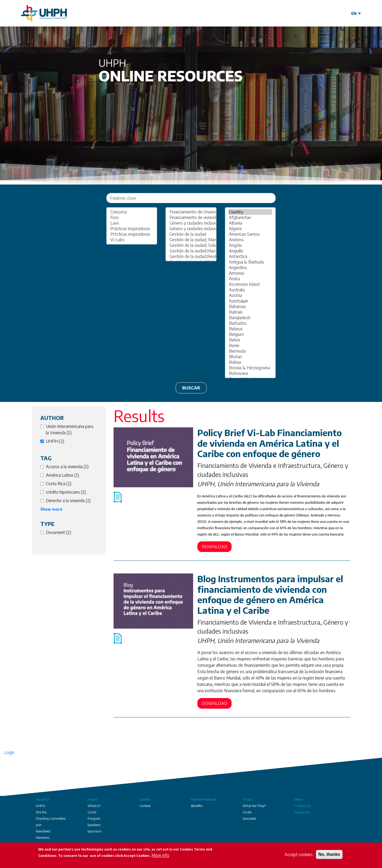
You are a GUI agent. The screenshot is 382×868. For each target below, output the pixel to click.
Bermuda (250, 351)
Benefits (197, 806)
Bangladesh (250, 318)
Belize (250, 340)
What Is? (94, 806)
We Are (41, 812)
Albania (250, 223)
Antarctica (250, 257)
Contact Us (303, 806)
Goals (92, 812)
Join (39, 825)
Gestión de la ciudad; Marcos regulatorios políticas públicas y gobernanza (191, 240)
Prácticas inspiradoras (132, 229)
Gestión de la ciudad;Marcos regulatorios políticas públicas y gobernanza (191, 251)
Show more (51, 509)
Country (250, 212)
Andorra (250, 240)
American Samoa (250, 234)
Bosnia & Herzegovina (250, 368)
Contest (145, 799)
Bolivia (250, 362)
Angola (250, 245)
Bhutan (250, 357)
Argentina (250, 268)
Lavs (132, 223)
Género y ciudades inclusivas (191, 223)
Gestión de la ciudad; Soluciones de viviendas (191, 245)
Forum (92, 799)
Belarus (250, 329)
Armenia (250, 273)
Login (9, 752)
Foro (132, 218)
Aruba (250, 279)
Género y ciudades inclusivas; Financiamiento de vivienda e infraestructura (191, 229)
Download (214, 547)
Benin (250, 346)
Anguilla (250, 251)
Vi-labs (248, 799)
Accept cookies (299, 854)
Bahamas (250, 307)
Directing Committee (51, 819)
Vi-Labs (132, 240)
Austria (250, 295)
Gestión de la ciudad (191, 234)
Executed (249, 819)
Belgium (250, 334)
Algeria (250, 229)
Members (43, 838)
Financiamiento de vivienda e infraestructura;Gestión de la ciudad (191, 218)
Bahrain (250, 312)
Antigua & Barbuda (250, 262)
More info (160, 855)
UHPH (40, 806)
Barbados (250, 323)
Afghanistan (250, 218)
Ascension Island (250, 284)
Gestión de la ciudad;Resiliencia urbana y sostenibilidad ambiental (191, 257)
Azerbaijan (250, 301)
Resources (302, 812)
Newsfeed (43, 831)
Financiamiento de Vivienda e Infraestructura (191, 212)
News (299, 799)
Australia (250, 290)
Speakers (94, 825)
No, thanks (329, 854)
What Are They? (254, 806)
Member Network (204, 799)
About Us (43, 799)
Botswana (250, 373)
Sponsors (94, 831)
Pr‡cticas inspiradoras (132, 234)
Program (94, 819)
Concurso (132, 212)
